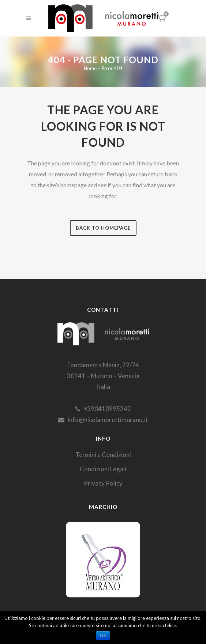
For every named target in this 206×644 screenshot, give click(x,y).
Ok (103, 636)
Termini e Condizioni (103, 455)
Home (90, 68)
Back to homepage (103, 228)
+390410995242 (103, 409)
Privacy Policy (103, 483)
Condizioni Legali (103, 469)
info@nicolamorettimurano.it (103, 420)
